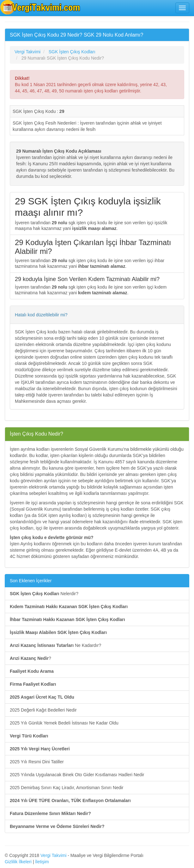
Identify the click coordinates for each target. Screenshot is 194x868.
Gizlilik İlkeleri (18, 862)
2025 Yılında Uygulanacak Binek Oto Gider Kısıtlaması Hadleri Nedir (77, 775)
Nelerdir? (44, 594)
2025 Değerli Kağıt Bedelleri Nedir (43, 710)
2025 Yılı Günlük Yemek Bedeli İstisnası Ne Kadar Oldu (64, 723)
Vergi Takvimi (53, 855)
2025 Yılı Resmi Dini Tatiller (37, 762)
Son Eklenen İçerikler (31, 581)
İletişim (42, 862)
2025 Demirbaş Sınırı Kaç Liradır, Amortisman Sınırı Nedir (67, 788)
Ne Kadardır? (55, 645)
